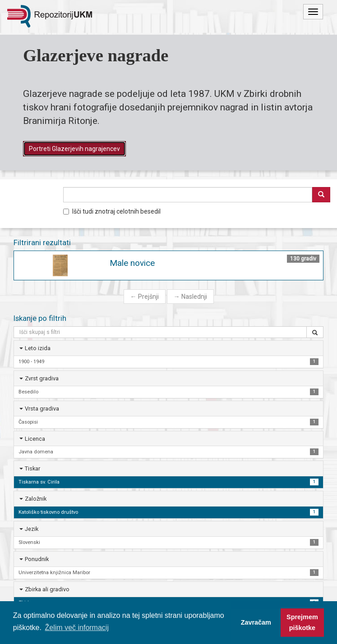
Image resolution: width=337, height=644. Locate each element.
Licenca (35, 439)
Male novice (132, 263)
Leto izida (38, 348)
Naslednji (190, 297)
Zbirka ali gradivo (47, 589)
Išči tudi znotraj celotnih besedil (112, 211)
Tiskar (32, 468)
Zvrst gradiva (42, 378)
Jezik (32, 529)
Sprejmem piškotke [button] (302, 622)
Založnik (36, 499)
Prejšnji (145, 297)
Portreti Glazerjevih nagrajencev (74, 149)
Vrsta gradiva (42, 409)
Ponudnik (37, 559)
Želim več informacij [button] (77, 628)
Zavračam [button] (256, 622)
